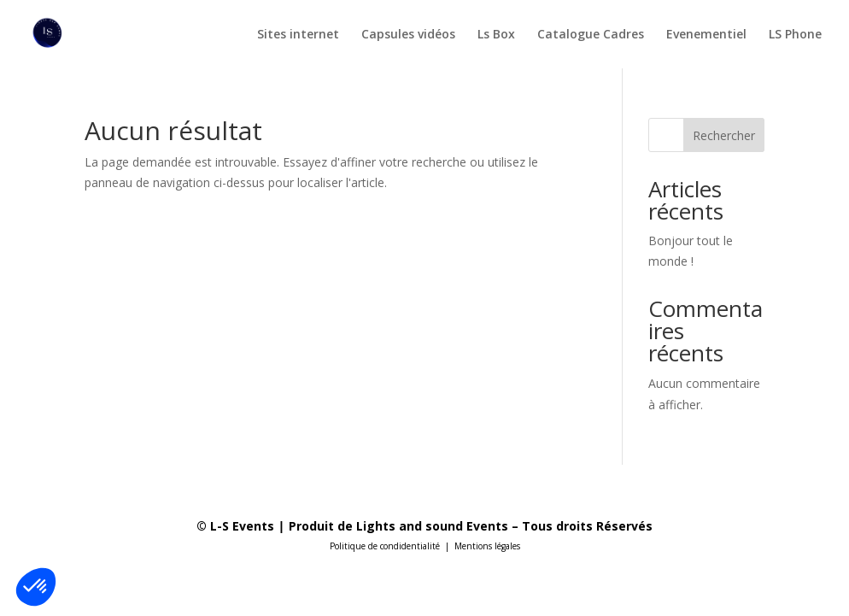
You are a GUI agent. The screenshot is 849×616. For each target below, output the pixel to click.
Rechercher (724, 135)
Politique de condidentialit (383, 546)
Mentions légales (487, 546)
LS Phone (795, 35)
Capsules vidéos (408, 35)
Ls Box (496, 35)
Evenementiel (706, 35)
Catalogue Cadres (591, 35)
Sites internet (298, 35)
